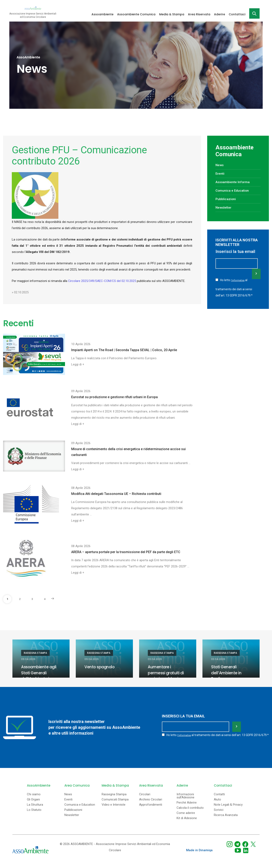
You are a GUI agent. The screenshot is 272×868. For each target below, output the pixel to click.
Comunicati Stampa (115, 804)
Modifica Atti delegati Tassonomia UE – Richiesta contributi (116, 494)
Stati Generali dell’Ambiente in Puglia (227, 673)
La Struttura (35, 809)
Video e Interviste (114, 809)
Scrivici (219, 814)
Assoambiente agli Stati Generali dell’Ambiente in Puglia (40, 676)
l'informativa (238, 280)
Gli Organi (33, 804)
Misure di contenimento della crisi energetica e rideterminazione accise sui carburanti (128, 452)
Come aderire (186, 817)
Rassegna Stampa (35, 653)
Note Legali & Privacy (228, 809)
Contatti (219, 799)
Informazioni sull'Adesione (185, 800)
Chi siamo (34, 799)
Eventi (221, 173)
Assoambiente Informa (234, 182)
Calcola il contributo (190, 812)
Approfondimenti (151, 809)
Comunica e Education (234, 190)
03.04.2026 (155, 659)
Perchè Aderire (187, 807)
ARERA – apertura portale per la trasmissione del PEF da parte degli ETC (126, 552)
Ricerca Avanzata (226, 819)
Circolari (145, 799)
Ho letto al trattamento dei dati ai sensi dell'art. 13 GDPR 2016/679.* (234, 287)
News (220, 165)
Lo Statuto (34, 814)
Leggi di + (78, 364)
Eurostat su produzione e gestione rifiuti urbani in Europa (114, 397)
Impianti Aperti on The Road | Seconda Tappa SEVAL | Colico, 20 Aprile (124, 350)
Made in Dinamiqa (199, 855)
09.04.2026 (28, 659)
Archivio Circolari (151, 804)
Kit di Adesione (187, 823)
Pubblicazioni (227, 199)
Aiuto (217, 804)
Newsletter (224, 207)
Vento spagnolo (100, 667)
